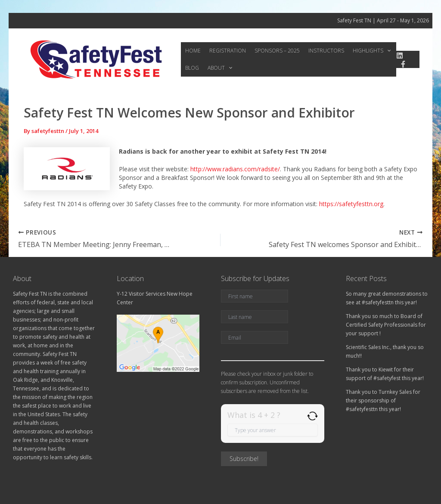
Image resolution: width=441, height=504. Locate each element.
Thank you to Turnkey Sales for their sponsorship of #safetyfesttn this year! (383, 400)
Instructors (320, 51)
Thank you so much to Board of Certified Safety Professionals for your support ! (386, 325)
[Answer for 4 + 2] (273, 430)
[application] (379, 51)
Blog (191, 68)
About (217, 68)
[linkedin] (399, 56)
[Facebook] (402, 64)
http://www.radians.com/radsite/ (235, 169)
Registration (225, 51)
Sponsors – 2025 (273, 51)
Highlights (364, 51)
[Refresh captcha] (312, 416)
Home (192, 51)
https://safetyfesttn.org (351, 204)
